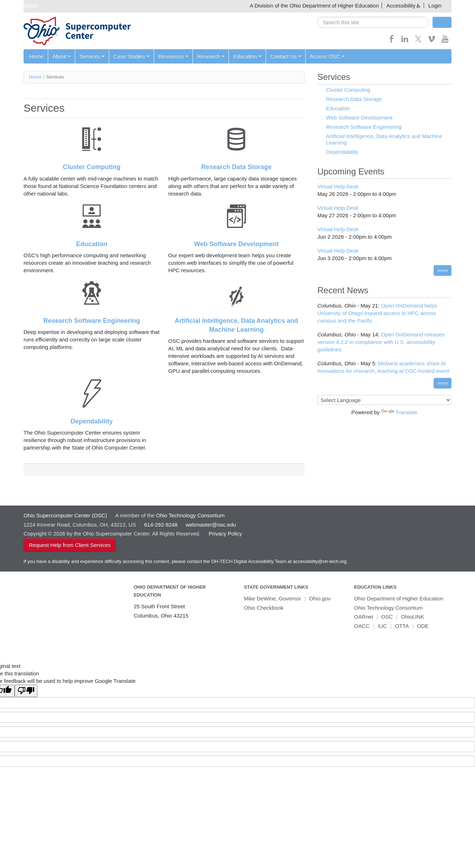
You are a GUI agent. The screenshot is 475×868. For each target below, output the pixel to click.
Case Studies (131, 56)
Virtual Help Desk (338, 186)
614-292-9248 (161, 525)
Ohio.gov (320, 598)
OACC (362, 626)
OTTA (402, 626)
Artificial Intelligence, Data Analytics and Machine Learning (384, 139)
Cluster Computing (92, 167)
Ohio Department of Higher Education (399, 598)
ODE (423, 626)
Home (36, 56)
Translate (399, 412)
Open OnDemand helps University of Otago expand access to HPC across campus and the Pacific (377, 313)
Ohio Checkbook (264, 608)
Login (435, 6)
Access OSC (327, 56)
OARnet (364, 617)
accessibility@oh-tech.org (320, 561)
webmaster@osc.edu (211, 525)
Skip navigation (20, 6)
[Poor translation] (26, 691)
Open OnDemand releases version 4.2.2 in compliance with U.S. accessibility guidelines (381, 342)
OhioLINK (412, 617)
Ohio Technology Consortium (388, 608)
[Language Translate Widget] (384, 400)
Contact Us (286, 56)
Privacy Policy (225, 534)
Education (247, 56)
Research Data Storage (236, 167)
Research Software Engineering (92, 321)
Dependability (92, 421)
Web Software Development (237, 244)
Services (92, 56)
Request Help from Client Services (70, 545)
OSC (387, 617)
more (443, 270)
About (62, 56)
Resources (173, 56)
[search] (373, 22)
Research (211, 56)
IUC (382, 626)
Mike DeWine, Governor (272, 598)
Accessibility (401, 6)
